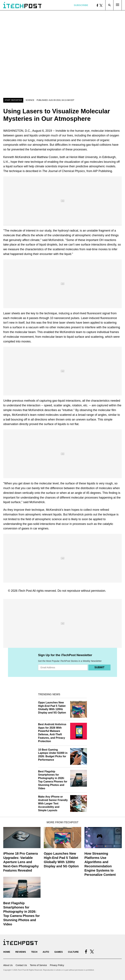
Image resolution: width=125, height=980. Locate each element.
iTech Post (25, 591)
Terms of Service (38, 965)
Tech (34, 952)
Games (59, 952)
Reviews (21, 952)
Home (7, 952)
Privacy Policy (57, 965)
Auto (46, 952)
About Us (8, 965)
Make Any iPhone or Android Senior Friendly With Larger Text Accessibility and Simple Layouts (53, 803)
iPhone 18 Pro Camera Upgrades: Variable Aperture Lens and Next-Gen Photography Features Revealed (21, 862)
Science (30, 100)
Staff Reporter (13, 100)
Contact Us (21, 965)
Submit (99, 667)
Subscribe (81, 5)
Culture (73, 952)
